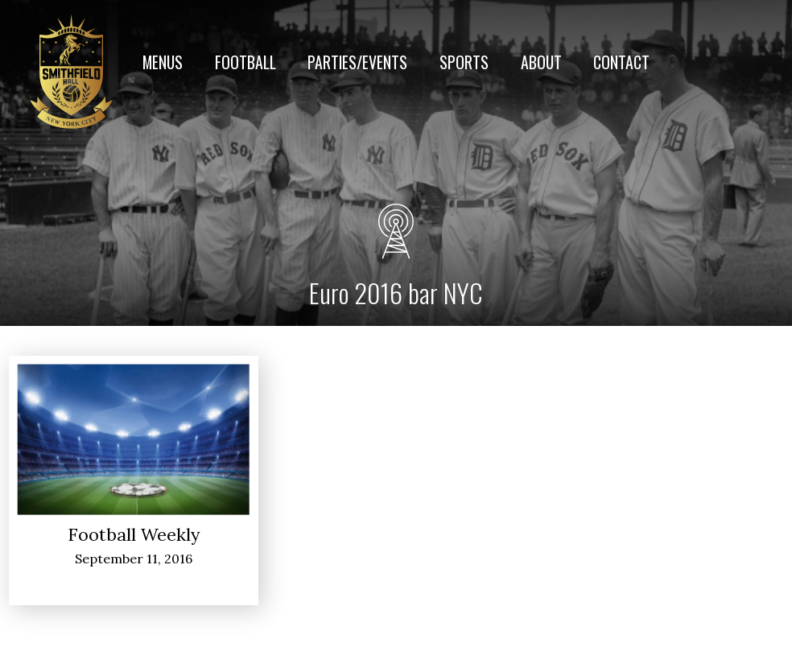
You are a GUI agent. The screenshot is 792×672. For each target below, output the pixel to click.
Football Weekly (134, 534)
